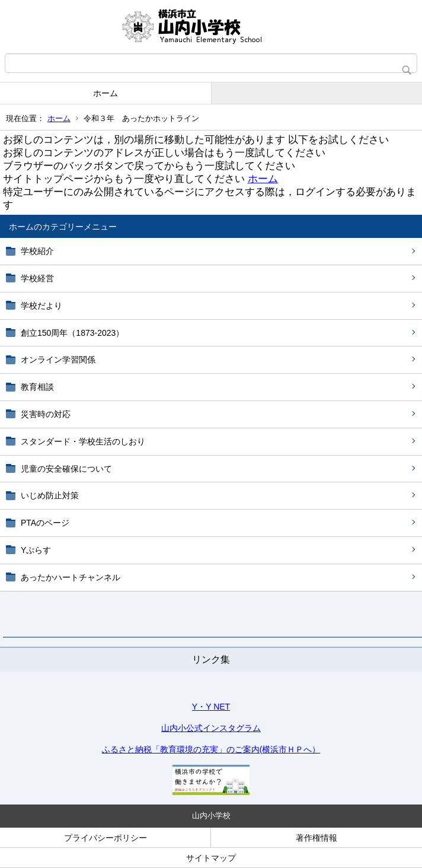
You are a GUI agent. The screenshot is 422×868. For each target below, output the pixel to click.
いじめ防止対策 (50, 495)
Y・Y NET (211, 707)
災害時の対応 (46, 414)
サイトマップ (211, 858)
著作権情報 (316, 838)
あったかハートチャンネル (71, 577)
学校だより (41, 306)
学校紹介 (37, 251)
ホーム (105, 93)
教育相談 (37, 387)
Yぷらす (36, 550)
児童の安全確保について (66, 469)
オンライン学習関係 (58, 360)
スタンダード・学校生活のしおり (83, 441)
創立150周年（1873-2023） (72, 333)
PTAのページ (45, 523)
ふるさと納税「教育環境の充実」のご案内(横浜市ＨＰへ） (211, 749)
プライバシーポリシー (105, 838)
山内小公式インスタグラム (211, 728)
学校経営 (37, 278)
